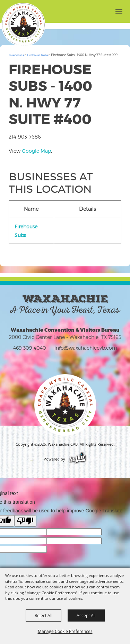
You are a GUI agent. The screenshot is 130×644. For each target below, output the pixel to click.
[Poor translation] (25, 521)
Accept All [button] (86, 615)
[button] (105, 11)
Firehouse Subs (37, 55)
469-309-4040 (30, 348)
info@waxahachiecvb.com (86, 348)
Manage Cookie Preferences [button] (65, 631)
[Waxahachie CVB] (23, 25)
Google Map (36, 151)
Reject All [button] (44, 615)
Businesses (16, 55)
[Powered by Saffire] (77, 459)
